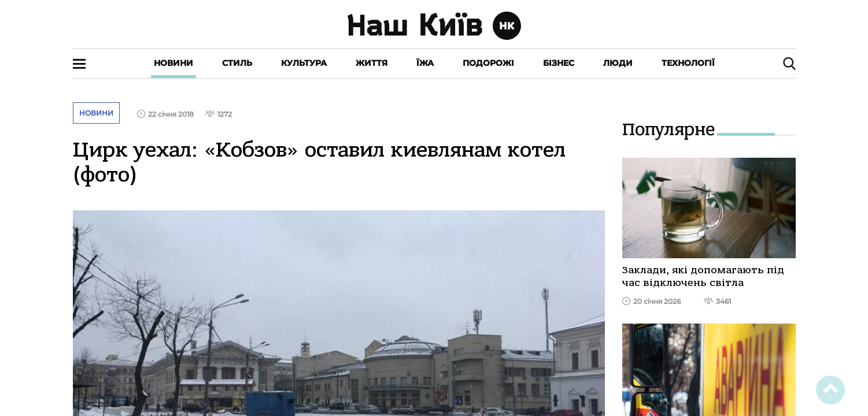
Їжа (425, 63)
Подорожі (488, 63)
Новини (173, 63)
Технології (688, 63)
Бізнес (559, 63)
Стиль (237, 63)
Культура (304, 63)
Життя (372, 63)
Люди (618, 63)
